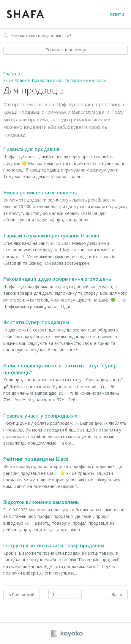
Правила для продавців (31, 149)
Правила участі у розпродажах (40, 416)
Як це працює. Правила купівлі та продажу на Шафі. (55, 80)
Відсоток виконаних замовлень (41, 502)
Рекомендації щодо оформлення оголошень (57, 279)
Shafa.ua (12, 74)
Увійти (117, 14)
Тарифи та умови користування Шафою (51, 236)
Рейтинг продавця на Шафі (36, 459)
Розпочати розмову (66, 50)
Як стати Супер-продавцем (36, 322)
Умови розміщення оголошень (40, 193)
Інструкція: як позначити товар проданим (54, 545)
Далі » (117, 594)
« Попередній (22, 594)
